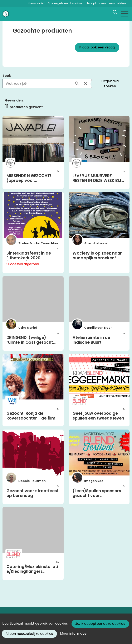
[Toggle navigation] (125, 14)
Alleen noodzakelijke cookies (29, 634)
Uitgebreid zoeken (110, 84)
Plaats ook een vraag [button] (97, 47)
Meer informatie (73, 633)
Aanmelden (117, 3)
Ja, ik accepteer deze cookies (100, 624)
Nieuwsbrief (36, 3)
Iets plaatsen (96, 3)
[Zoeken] (115, 12)
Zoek (7, 76)
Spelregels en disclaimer (66, 3)
